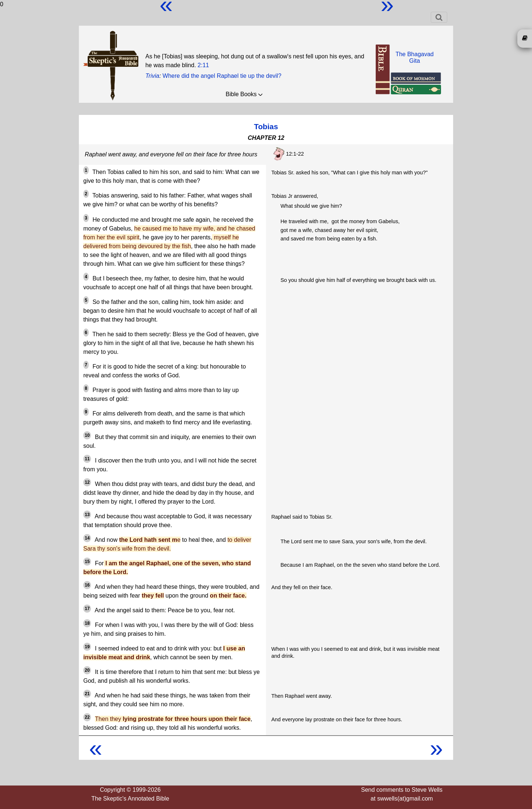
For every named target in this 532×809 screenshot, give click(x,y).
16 (87, 585)
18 (87, 623)
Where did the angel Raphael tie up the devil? (222, 76)
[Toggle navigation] (439, 17)
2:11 (203, 65)
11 (87, 459)
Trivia (152, 76)
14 (87, 538)
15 (87, 562)
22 (87, 717)
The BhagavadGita (415, 57)
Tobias (266, 126)
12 (87, 482)
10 (87, 435)
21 (87, 694)
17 (87, 609)
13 (87, 515)
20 (87, 670)
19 (87, 647)
